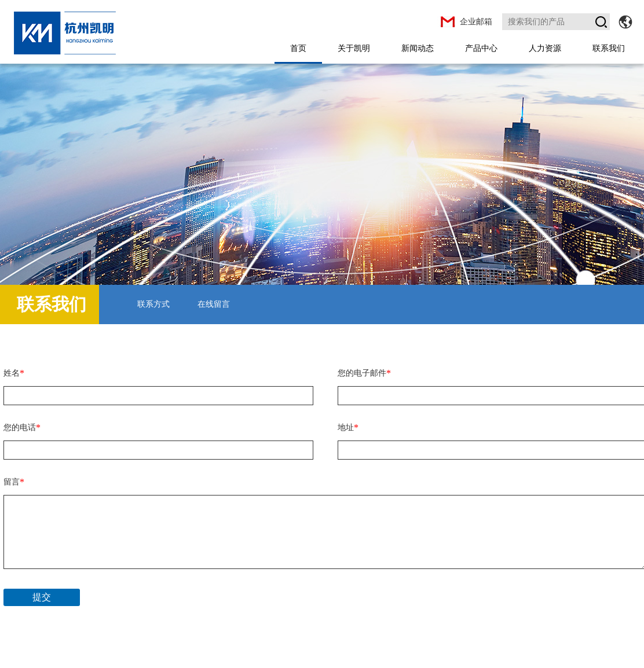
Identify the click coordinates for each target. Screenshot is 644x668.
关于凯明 (354, 48)
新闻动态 (418, 48)
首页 (298, 48)
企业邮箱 (476, 22)
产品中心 (481, 48)
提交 (42, 597)
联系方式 (153, 304)
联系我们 (609, 48)
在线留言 (214, 304)
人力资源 (545, 48)
